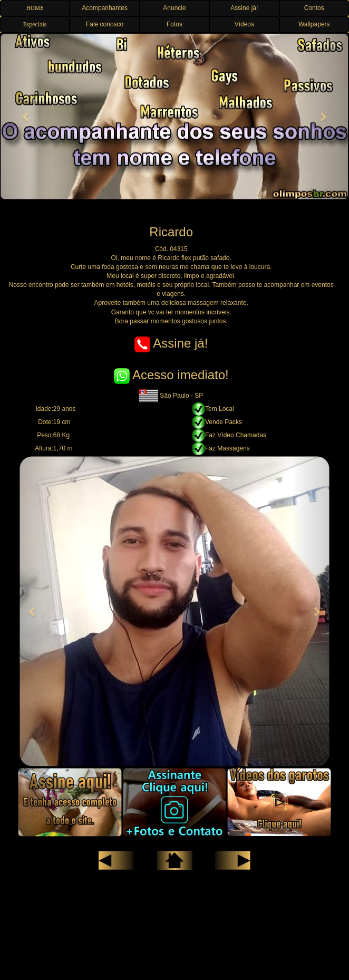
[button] (26, 117)
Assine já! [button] (244, 8)
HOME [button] (35, 8)
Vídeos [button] (244, 24)
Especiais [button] (35, 24)
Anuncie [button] (174, 8)
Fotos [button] (174, 24)
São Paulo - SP (171, 396)
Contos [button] (314, 8)
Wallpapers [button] (314, 24)
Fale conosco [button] (105, 24)
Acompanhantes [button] (105, 8)
